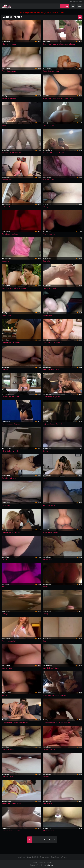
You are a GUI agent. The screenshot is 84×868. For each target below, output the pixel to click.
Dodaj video (21, 857)
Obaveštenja (55, 857)
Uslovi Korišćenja (33, 857)
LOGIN (81, 2)
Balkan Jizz (50, 865)
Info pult (64, 857)
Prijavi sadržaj (45, 857)
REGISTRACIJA (74, 2)
